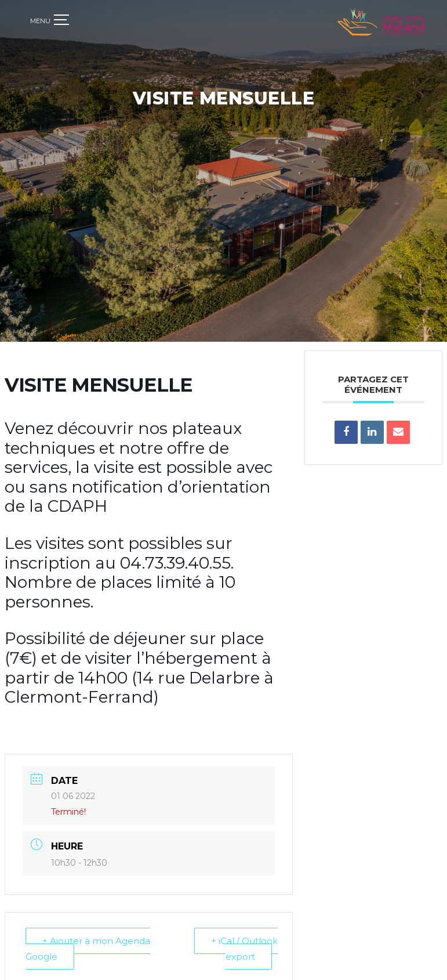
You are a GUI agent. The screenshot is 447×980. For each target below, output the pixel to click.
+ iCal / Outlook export (244, 938)
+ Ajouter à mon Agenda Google (88, 938)
